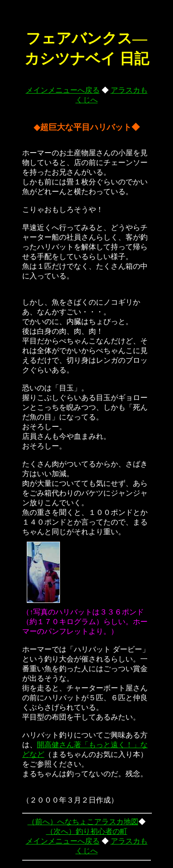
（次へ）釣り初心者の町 (87, 831)
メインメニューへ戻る (63, 90)
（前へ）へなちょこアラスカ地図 (83, 822)
